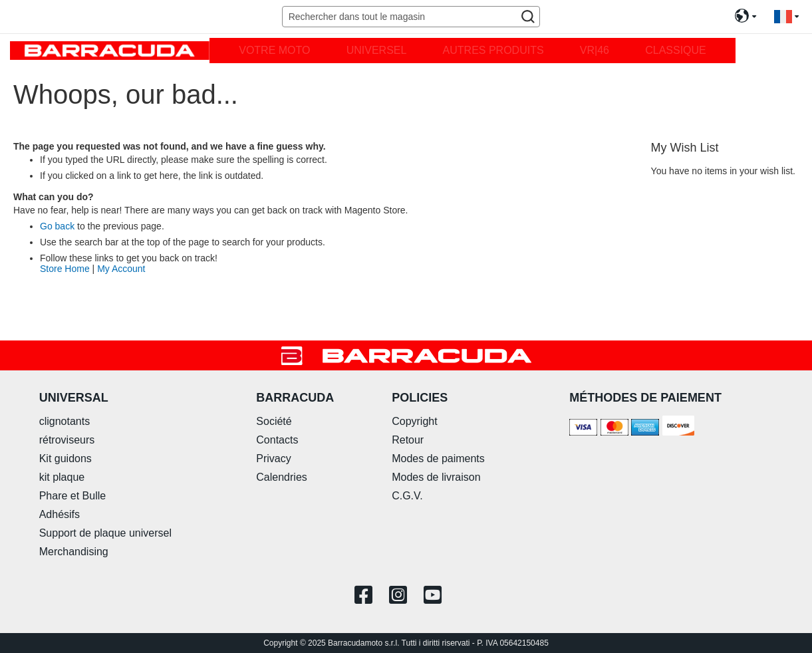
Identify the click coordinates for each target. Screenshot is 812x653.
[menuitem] (274, 51)
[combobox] (411, 17)
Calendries (281, 477)
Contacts (277, 440)
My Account (121, 269)
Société (274, 421)
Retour (408, 440)
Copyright (414, 421)
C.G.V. (407, 496)
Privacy (273, 458)
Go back (57, 226)
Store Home (65, 269)
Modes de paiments (438, 458)
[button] (786, 17)
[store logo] (110, 50)
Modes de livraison (436, 477)
